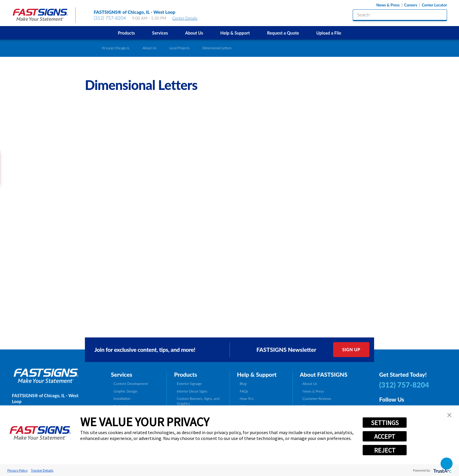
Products (126, 33)
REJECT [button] (385, 450)
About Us (194, 33)
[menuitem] (126, 33)
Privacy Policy (18, 470)
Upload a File (329, 33)
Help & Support (235, 33)
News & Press (388, 5)
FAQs (244, 391)
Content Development (131, 384)
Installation (122, 399)
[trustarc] (442, 470)
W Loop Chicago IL (116, 48)
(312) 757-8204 (110, 18)
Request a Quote (283, 33)
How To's (247, 399)
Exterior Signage (189, 384)
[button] (449, 415)
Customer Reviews (317, 399)
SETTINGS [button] (385, 423)
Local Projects (179, 48)
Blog (243, 384)
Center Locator (434, 5)
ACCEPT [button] (385, 436)
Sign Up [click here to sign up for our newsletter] (351, 349)
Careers (411, 5)
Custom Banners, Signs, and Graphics (198, 401)
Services (160, 33)
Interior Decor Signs (192, 391)
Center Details (188, 18)
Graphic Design (125, 391)
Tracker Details (42, 470)
